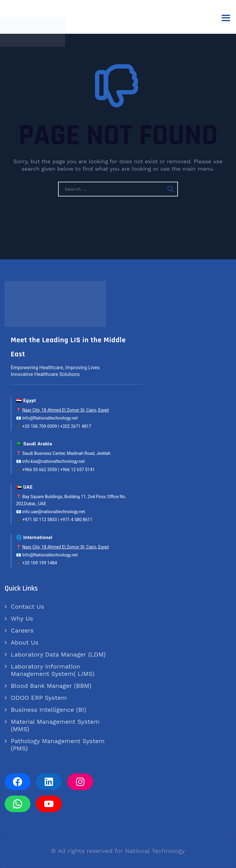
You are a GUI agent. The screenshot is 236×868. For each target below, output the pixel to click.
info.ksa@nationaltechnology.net (53, 461)
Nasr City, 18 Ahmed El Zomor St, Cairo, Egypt (65, 410)
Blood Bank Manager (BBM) (51, 686)
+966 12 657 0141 (78, 470)
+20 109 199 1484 (39, 563)
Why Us (22, 618)
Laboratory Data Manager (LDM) (58, 654)
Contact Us (28, 606)
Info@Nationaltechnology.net (50, 418)
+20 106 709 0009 (39, 426)
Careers (22, 630)
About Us (25, 642)
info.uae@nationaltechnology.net (53, 512)
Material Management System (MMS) (55, 725)
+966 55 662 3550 (39, 470)
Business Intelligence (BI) (48, 710)
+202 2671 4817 (76, 426)
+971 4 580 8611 (76, 520)
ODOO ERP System (39, 698)
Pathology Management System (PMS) (58, 745)
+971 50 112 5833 (39, 520)
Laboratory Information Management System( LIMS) (53, 670)
